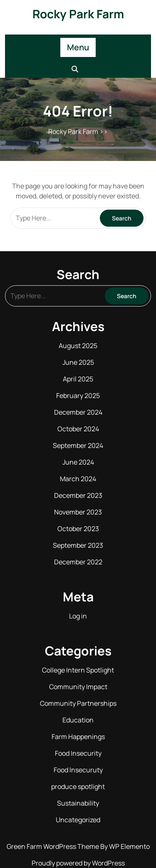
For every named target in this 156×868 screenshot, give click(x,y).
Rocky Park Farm (78, 14)
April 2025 (78, 379)
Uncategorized (78, 820)
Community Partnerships (78, 703)
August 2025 (78, 346)
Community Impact (78, 687)
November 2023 (78, 512)
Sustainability (78, 803)
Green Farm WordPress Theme (53, 846)
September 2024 (78, 445)
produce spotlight (78, 786)
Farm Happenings (78, 737)
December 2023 (78, 495)
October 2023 (78, 529)
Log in (78, 616)
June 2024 (78, 462)
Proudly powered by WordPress (78, 863)
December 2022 (78, 562)
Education (78, 720)
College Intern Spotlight (78, 670)
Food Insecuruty (78, 770)
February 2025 (78, 396)
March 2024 (78, 479)
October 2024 (78, 429)
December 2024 (78, 412)
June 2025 (78, 362)
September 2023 (78, 545)
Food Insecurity (78, 753)
